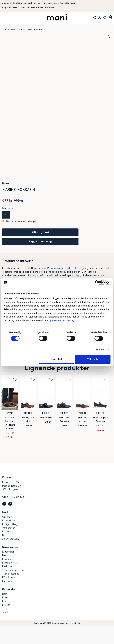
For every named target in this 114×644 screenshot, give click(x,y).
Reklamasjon (9, 584)
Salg (5, 626)
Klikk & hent (9, 595)
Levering (7, 577)
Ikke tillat (56, 359)
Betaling (7, 573)
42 (6, 215)
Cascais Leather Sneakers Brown (28, 451)
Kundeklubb (24, 8)
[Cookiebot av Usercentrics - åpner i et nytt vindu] (97, 283)
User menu (100, 18)
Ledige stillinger (11, 542)
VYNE (28, 446)
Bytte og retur (10, 581)
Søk (95, 18)
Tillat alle (93, 359)
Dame (6, 615)
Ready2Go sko (84, 451)
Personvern (8, 553)
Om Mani (7, 535)
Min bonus (50, 8)
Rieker (24, 30)
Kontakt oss (9, 549)
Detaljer (100, 349)
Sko (18, 30)
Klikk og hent (40, 233)
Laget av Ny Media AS (70, 641)
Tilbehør (7, 630)
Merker (6, 623)
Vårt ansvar (8, 546)
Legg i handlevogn (41, 242)
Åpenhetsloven (11, 557)
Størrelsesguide (11, 592)
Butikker (13, 8)
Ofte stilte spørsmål (13, 588)
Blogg (5, 8)
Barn (5, 612)
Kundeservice (37, 8)
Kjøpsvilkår (8, 570)
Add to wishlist (109, 37)
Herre (13, 30)
